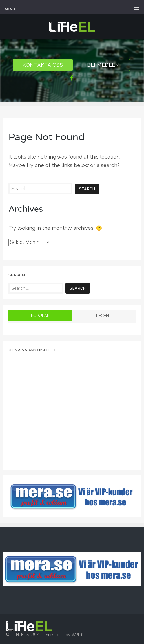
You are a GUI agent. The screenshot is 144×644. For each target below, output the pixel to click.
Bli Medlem (103, 65)
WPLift (77, 635)
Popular (40, 315)
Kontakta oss (43, 65)
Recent (104, 315)
